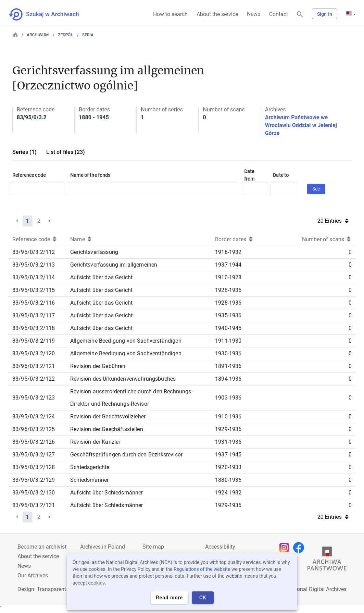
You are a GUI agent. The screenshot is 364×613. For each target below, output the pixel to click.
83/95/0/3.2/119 (34, 341)
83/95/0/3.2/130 (34, 493)
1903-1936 (228, 398)
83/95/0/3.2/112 (34, 252)
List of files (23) (66, 152)
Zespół (65, 35)
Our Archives (33, 575)
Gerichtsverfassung (94, 252)
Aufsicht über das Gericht (101, 277)
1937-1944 (228, 265)
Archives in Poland (103, 547)
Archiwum (38, 35)
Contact (279, 14)
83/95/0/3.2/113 (34, 265)
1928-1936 (228, 303)
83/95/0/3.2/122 (34, 379)
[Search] (300, 15)
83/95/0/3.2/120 (34, 353)
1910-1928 (228, 277)
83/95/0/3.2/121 (34, 366)
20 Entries (333, 221)
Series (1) (24, 152)
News (254, 14)
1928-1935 (228, 290)
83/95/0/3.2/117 (34, 315)
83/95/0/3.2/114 (34, 277)
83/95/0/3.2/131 (34, 505)
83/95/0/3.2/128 (34, 467)
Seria (88, 35)
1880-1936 (228, 480)
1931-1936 (228, 442)
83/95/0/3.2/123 (34, 398)
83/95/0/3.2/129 (34, 480)
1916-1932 (228, 252)
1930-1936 (228, 353)
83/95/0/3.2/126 (34, 442)
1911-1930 (228, 341)
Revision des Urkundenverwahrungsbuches (123, 379)
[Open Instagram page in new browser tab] (286, 548)
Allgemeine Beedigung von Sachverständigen (126, 341)
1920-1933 (228, 467)
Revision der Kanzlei (95, 442)
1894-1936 (228, 379)
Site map (153, 547)
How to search (170, 14)
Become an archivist (42, 547)
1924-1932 (228, 493)
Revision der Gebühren (98, 366)
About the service (217, 14)
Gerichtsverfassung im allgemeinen (114, 265)
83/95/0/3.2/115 (34, 290)
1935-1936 (228, 315)
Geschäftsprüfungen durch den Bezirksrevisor (126, 455)
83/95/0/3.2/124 (34, 416)
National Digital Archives (317, 589)
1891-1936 (228, 366)
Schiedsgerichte (90, 467)
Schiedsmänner (89, 480)
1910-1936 (228, 416)
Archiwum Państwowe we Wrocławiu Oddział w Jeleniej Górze (301, 125)
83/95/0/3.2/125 (34, 429)
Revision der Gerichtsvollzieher (108, 416)
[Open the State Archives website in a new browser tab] (327, 560)
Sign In (325, 14)
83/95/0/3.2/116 (34, 303)
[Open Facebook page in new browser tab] (300, 548)
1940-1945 (228, 328)
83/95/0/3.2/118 (34, 328)
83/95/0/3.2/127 (34, 455)
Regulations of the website (202, 569)
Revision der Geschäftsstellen (107, 429)
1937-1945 (228, 455)
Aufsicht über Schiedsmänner (106, 493)
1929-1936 (228, 429)
